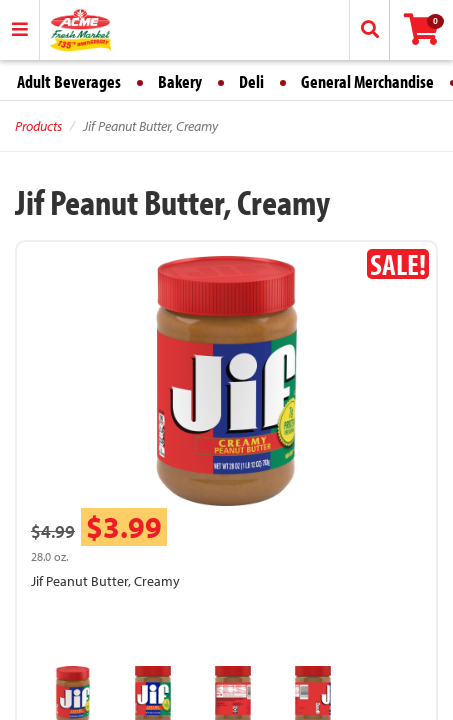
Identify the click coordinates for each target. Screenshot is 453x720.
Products (38, 126)
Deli (251, 81)
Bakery (180, 81)
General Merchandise (367, 81)
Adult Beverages (69, 81)
